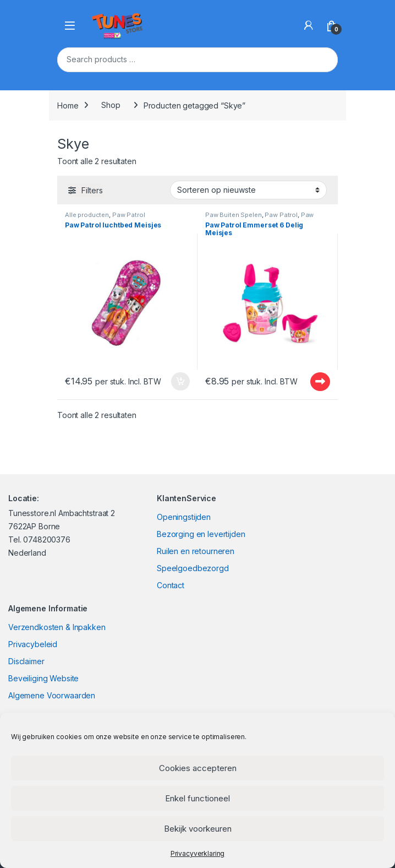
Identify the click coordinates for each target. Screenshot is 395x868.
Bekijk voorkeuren (198, 829)
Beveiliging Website (43, 678)
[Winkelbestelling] (248, 190)
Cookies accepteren (198, 768)
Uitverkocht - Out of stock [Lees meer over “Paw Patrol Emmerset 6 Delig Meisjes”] (320, 382)
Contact (171, 585)
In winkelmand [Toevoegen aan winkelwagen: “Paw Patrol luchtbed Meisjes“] (180, 382)
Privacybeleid (33, 644)
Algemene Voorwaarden (52, 695)
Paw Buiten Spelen (234, 215)
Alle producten (87, 215)
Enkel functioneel (197, 798)
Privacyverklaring (198, 853)
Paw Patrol (129, 215)
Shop (111, 105)
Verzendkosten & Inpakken (57, 627)
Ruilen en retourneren (196, 551)
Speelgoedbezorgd (193, 568)
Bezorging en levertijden (201, 534)
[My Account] (309, 25)
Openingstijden (184, 517)
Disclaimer (26, 661)
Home (68, 105)
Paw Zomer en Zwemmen (259, 218)
